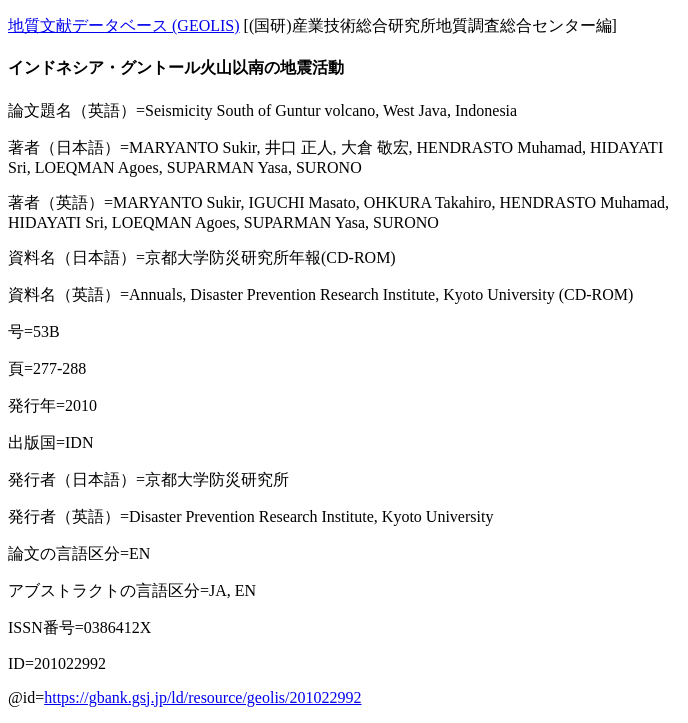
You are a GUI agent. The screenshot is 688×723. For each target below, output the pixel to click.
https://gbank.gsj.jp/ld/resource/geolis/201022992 (202, 697)
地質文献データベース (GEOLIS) (124, 25)
